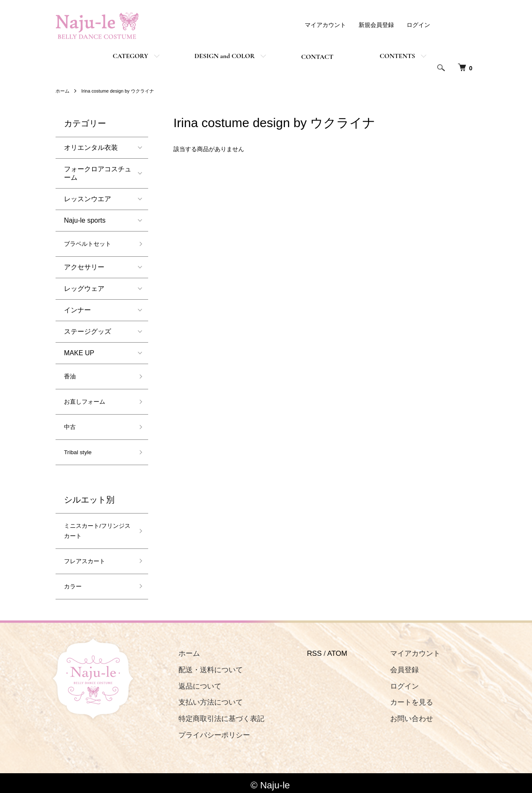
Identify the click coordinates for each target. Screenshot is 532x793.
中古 (71, 424)
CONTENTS (397, 56)
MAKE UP (79, 352)
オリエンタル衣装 (94, 148)
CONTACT (317, 57)
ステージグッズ (88, 331)
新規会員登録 (376, 25)
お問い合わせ (397, 714)
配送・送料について (206, 665)
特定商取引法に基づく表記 (216, 714)
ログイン (418, 25)
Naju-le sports (85, 220)
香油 (71, 375)
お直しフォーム (88, 400)
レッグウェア (84, 288)
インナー (77, 309)
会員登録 (390, 665)
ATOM (327, 649)
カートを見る (397, 698)
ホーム (63, 91)
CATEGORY (130, 56)
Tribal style (80, 449)
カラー (74, 582)
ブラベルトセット (91, 243)
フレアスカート (88, 558)
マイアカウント (325, 25)
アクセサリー (84, 266)
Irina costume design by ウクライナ (122, 91)
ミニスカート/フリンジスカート (95, 527)
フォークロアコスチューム (98, 173)
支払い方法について (206, 698)
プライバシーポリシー (209, 730)
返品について (195, 682)
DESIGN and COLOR (225, 56)
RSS (305, 649)
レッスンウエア (88, 199)
